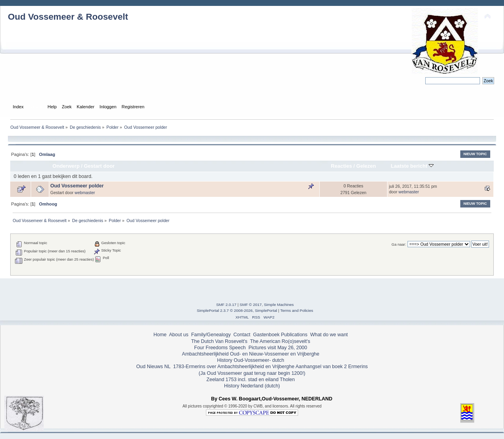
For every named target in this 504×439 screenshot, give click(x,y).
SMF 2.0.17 (226, 305)
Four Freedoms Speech (220, 348)
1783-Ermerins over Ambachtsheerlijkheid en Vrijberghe (233, 367)
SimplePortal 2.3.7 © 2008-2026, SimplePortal (237, 310)
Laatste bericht (412, 166)
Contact (242, 335)
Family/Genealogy (211, 335)
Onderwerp (66, 166)
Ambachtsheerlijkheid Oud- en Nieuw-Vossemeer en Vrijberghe (251, 354)
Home (160, 335)
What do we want (329, 335)
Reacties (341, 166)
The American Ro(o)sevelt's (280, 341)
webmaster (85, 193)
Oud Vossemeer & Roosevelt (68, 17)
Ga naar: (399, 244)
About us (179, 335)
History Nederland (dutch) (252, 386)
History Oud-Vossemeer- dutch (250, 360)
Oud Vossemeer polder (77, 186)
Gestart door (99, 166)
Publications (294, 335)
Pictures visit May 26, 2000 (278, 348)
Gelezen (366, 166)
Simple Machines (279, 305)
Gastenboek (266, 335)
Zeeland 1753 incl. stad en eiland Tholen (250, 380)
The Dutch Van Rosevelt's (219, 341)
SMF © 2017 (251, 305)
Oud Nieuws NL (153, 367)
